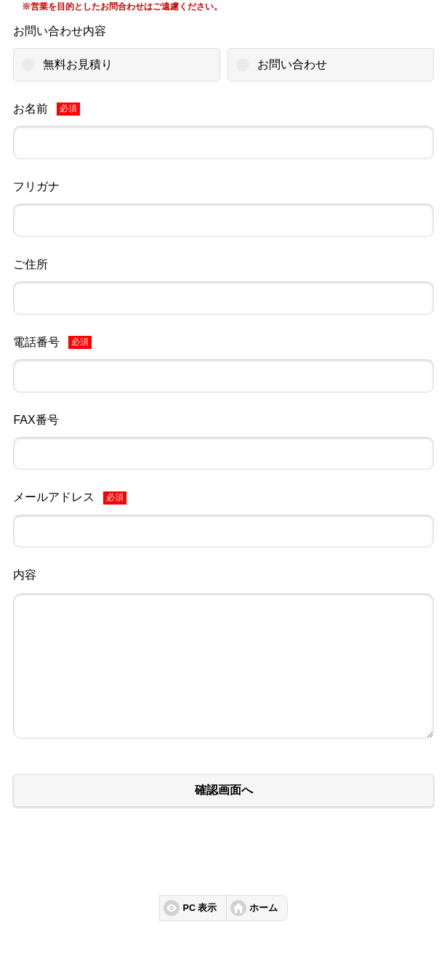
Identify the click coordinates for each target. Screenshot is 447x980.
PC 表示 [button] (200, 908)
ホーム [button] (263, 908)
